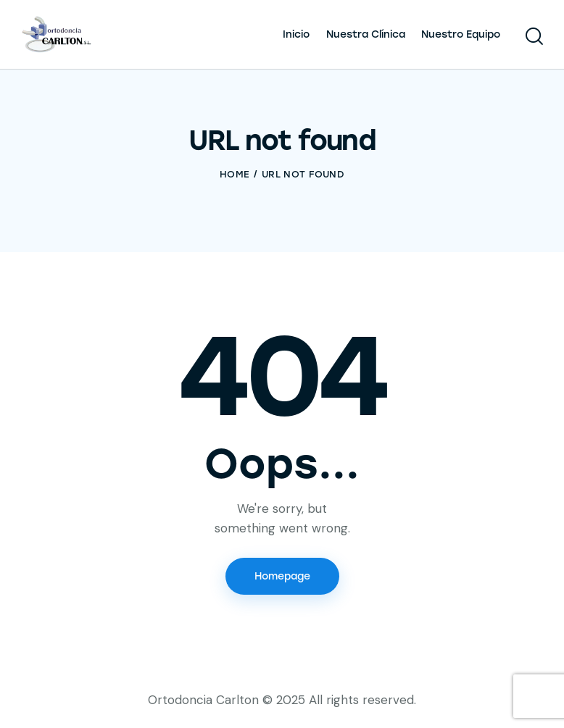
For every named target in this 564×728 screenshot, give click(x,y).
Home (235, 174)
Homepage (282, 576)
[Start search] (533, 37)
